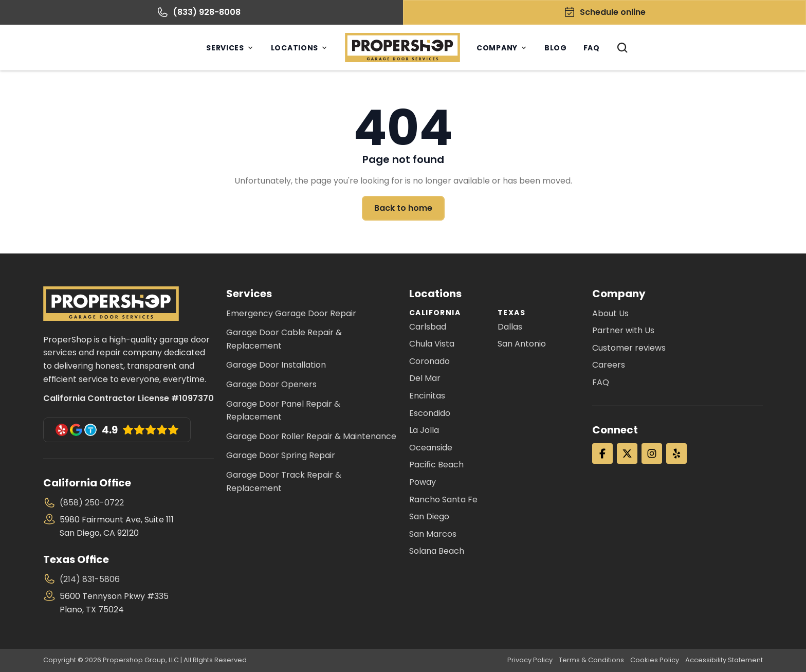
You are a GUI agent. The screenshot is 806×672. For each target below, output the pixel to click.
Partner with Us (623, 330)
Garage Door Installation (276, 365)
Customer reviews (629, 348)
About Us (610, 313)
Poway (423, 482)
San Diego (429, 516)
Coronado (429, 361)
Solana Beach (437, 551)
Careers (609, 365)
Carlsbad (428, 327)
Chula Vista (432, 344)
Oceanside (431, 448)
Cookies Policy (655, 660)
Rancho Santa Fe (443, 500)
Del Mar (425, 378)
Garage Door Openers (271, 384)
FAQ (601, 382)
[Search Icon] (622, 48)
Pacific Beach (436, 465)
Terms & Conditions (591, 660)
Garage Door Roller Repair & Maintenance (311, 436)
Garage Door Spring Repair (281, 455)
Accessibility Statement (724, 660)
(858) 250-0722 (92, 503)
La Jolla (424, 430)
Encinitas (427, 396)
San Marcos (433, 534)
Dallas (510, 327)
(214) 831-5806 (90, 579)
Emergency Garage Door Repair (291, 313)
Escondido (430, 413)
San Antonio (522, 344)
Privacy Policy (530, 660)
